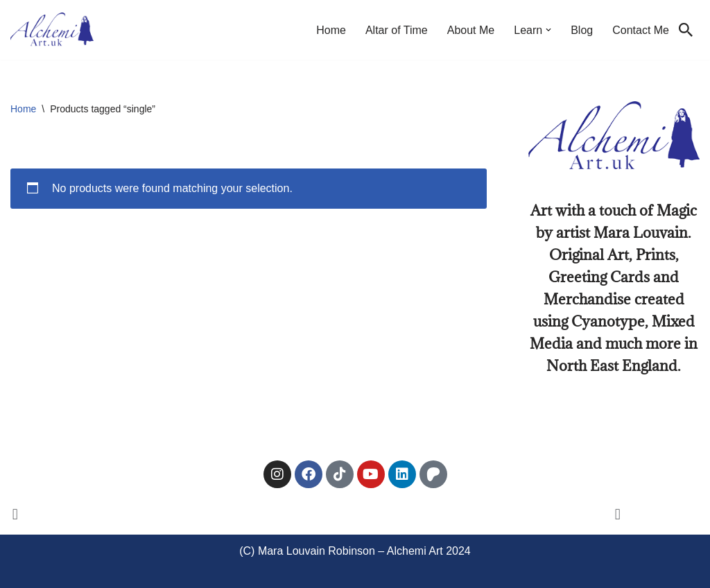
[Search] (686, 30)
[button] (548, 30)
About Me (471, 30)
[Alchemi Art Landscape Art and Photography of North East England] (52, 30)
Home (331, 30)
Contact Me (641, 30)
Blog (582, 30)
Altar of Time (397, 30)
